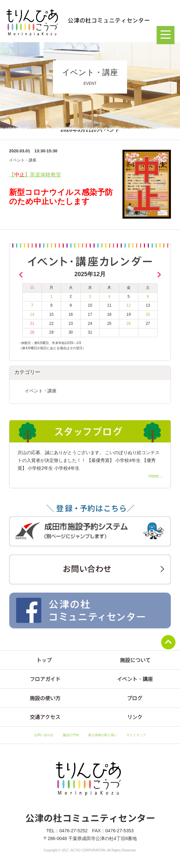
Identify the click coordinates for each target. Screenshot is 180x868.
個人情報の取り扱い (103, 735)
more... (156, 476)
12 (129, 305)
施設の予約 (71, 735)
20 (148, 314)
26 (129, 324)
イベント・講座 (41, 391)
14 (32, 314)
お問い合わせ (44, 735)
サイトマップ (136, 735)
